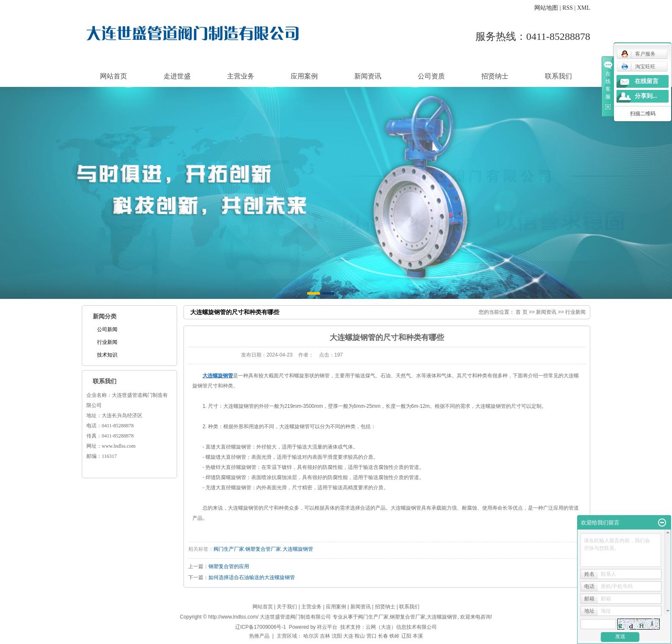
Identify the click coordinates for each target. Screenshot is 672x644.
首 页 (521, 312)
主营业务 (241, 76)
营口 (372, 636)
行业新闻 (107, 342)
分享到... (646, 96)
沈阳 (337, 636)
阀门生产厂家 (229, 549)
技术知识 (107, 355)
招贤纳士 (495, 76)
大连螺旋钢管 (298, 549)
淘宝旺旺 (638, 67)
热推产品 (259, 636)
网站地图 (546, 8)
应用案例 (304, 76)
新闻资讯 (368, 76)
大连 (348, 636)
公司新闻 (107, 329)
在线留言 (647, 81)
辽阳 (406, 636)
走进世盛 (177, 76)
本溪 (418, 636)
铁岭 (394, 636)
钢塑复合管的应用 (229, 566)
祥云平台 (327, 627)
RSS (568, 8)
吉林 (325, 636)
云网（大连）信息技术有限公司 (401, 627)
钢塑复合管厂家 (263, 549)
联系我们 (558, 76)
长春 (383, 636)
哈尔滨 (311, 636)
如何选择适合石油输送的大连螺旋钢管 (252, 577)
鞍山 (360, 636)
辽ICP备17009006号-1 (261, 627)
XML (584, 8)
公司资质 (431, 76)
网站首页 (114, 76)
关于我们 (287, 607)
